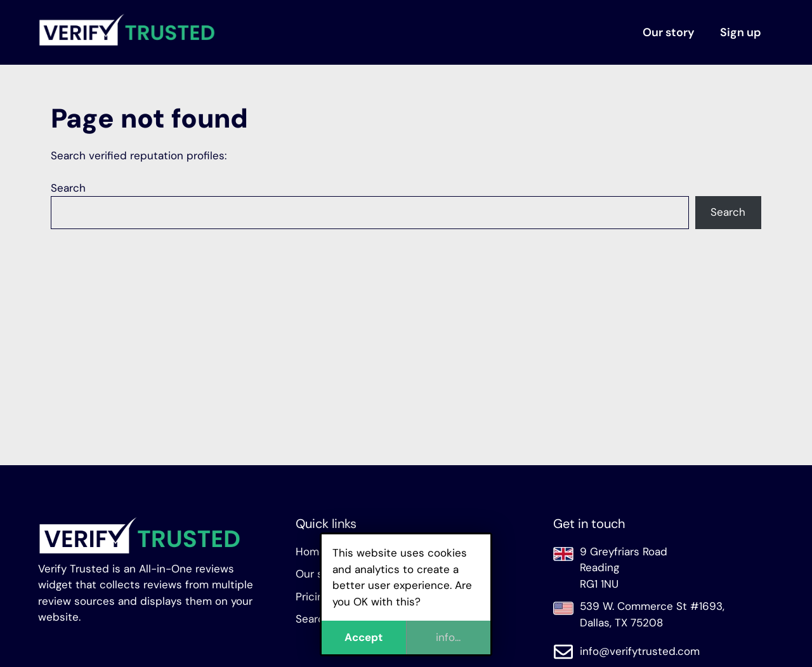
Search (68, 188)
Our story (669, 32)
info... (448, 637)
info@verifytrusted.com (640, 651)
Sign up (741, 32)
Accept (363, 637)
